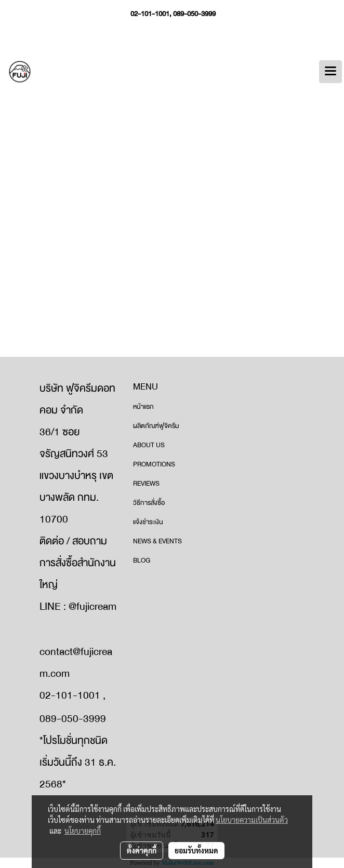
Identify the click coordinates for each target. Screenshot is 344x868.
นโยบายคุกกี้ (83, 831)
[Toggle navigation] (330, 72)
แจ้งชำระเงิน (148, 522)
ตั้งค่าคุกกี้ (142, 850)
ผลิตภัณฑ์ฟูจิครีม (156, 426)
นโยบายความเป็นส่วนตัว (252, 820)
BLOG (142, 560)
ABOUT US (149, 445)
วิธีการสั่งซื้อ (149, 503)
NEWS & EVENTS (157, 541)
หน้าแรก (143, 407)
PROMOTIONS (154, 464)
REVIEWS (146, 484)
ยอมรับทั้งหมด (196, 850)
